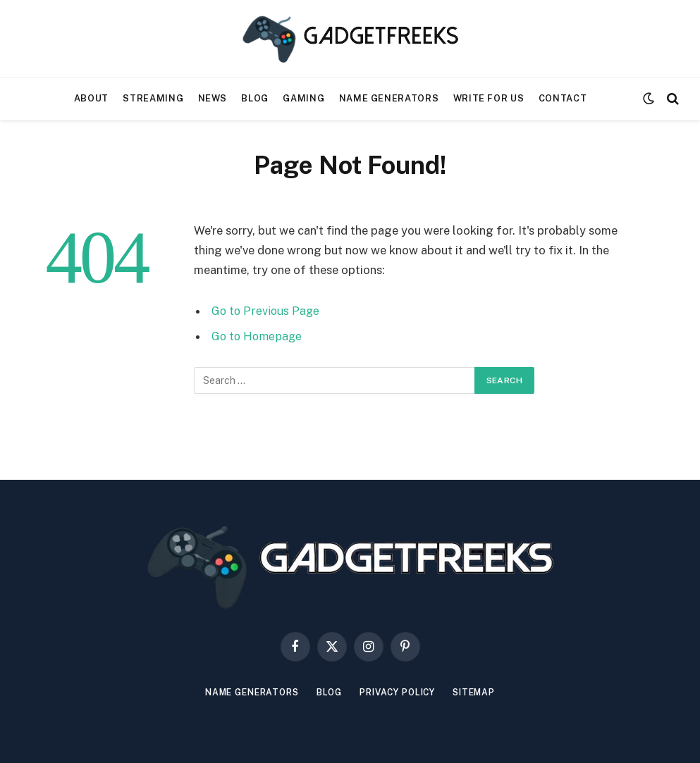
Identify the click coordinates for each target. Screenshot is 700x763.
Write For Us (489, 98)
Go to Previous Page (267, 311)
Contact (563, 98)
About (91, 98)
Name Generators (389, 98)
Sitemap (484, 692)
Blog (255, 98)
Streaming (153, 98)
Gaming (303, 98)
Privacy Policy (401, 692)
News (213, 98)
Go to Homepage (258, 336)
